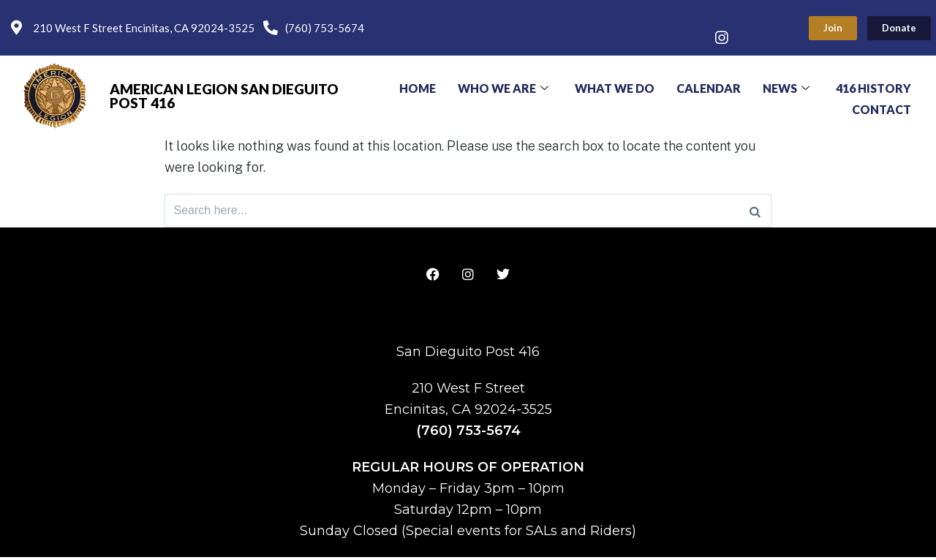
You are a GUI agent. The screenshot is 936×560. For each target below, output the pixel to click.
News (786, 87)
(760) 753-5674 (468, 434)
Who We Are (503, 87)
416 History (873, 87)
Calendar (709, 87)
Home (418, 87)
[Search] (755, 212)
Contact (882, 106)
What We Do (615, 87)
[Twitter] (751, 17)
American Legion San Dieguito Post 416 (224, 96)
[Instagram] (722, 39)
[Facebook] (722, 17)
